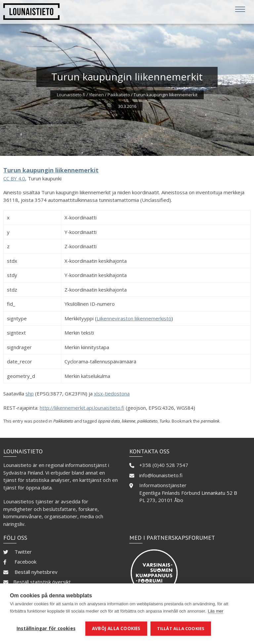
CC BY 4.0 (14, 178)
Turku (165, 421)
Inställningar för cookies (46, 628)
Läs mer (215, 611)
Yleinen (96, 95)
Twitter (23, 552)
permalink (210, 421)
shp (30, 393)
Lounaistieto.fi (71, 95)
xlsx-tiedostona (112, 393)
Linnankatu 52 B (219, 493)
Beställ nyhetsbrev (36, 572)
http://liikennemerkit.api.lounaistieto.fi (82, 408)
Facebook (25, 562)
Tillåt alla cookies (181, 628)
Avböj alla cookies (116, 628)
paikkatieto (147, 421)
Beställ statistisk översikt (42, 582)
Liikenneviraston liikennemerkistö (134, 318)
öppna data (109, 421)
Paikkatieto (119, 95)
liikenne (128, 421)
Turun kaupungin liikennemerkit (51, 170)
